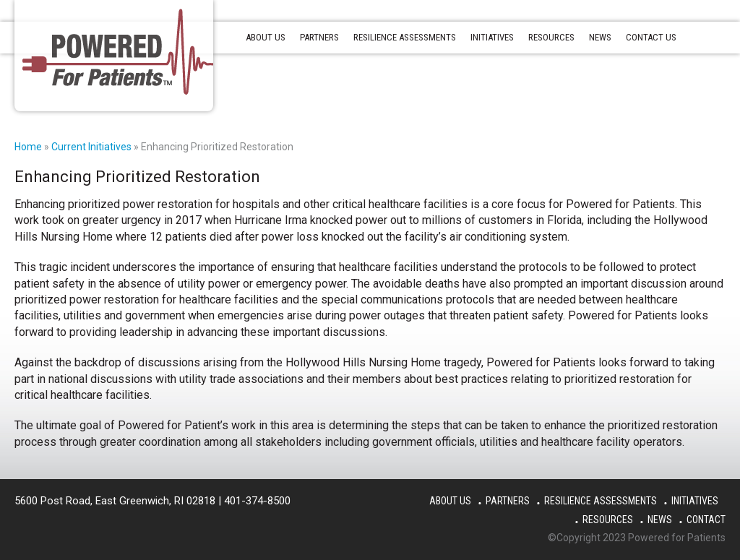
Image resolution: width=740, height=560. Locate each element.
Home (28, 147)
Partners (508, 501)
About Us (450, 501)
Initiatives (695, 501)
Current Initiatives (91, 147)
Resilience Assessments (601, 501)
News (660, 520)
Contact (706, 520)
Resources (608, 520)
